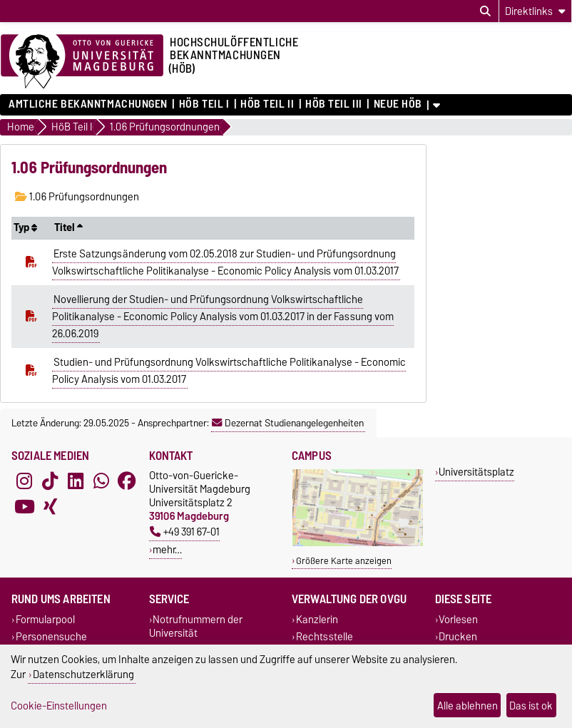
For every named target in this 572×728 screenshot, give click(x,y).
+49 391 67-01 (185, 532)
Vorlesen (458, 620)
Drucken (458, 636)
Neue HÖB (398, 104)
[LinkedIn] (76, 481)
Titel (68, 227)
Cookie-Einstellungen (59, 706)
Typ (25, 227)
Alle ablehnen (468, 706)
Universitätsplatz (476, 472)
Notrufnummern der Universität (196, 627)
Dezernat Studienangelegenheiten (288, 423)
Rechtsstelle (325, 636)
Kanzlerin (317, 620)
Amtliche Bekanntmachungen (88, 104)
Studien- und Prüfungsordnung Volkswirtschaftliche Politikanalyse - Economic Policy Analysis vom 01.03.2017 (229, 371)
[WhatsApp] (101, 481)
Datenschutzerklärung (83, 674)
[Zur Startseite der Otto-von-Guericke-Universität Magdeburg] (82, 62)
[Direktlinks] (535, 11)
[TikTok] (50, 481)
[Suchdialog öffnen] (485, 11)
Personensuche (51, 636)
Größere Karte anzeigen (344, 561)
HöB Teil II (267, 104)
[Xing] (50, 507)
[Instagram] (24, 481)
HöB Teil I (204, 104)
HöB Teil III (334, 104)
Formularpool (45, 620)
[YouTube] (24, 507)
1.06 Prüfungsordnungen (77, 197)
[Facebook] (127, 481)
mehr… (167, 549)
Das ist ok (531, 706)
